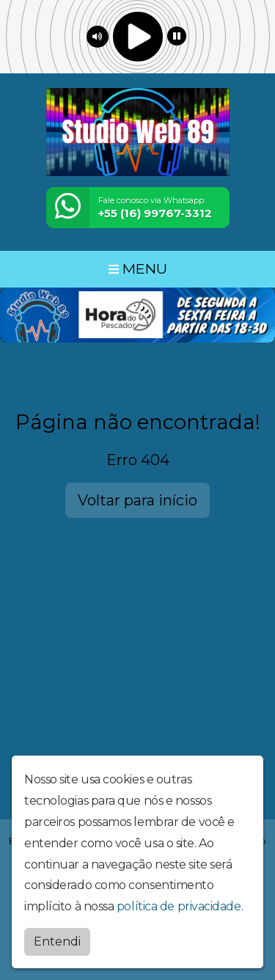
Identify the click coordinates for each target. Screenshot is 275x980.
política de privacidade (179, 906)
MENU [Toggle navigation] (138, 268)
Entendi (57, 941)
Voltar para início (137, 500)
